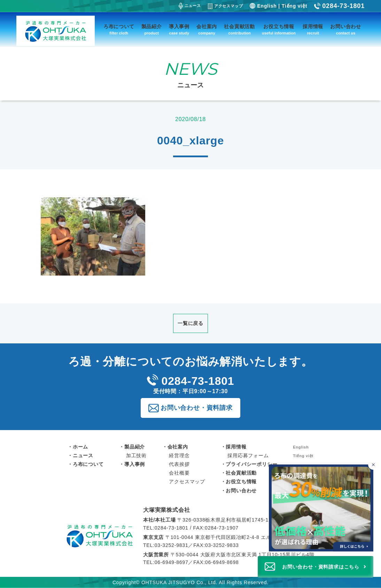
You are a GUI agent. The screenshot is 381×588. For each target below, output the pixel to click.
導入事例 (179, 30)
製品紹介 (152, 30)
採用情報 (313, 30)
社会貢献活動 (239, 30)
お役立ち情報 (279, 30)
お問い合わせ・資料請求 (197, 408)
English (267, 6)
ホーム (80, 447)
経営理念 (179, 455)
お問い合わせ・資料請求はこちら (321, 567)
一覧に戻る (190, 323)
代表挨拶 (179, 464)
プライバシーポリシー (251, 464)
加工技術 (136, 455)
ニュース (190, 6)
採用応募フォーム (248, 455)
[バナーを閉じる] (373, 465)
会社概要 (179, 473)
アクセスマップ (226, 6)
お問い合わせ (346, 30)
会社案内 (207, 30)
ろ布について (119, 30)
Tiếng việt (295, 6)
